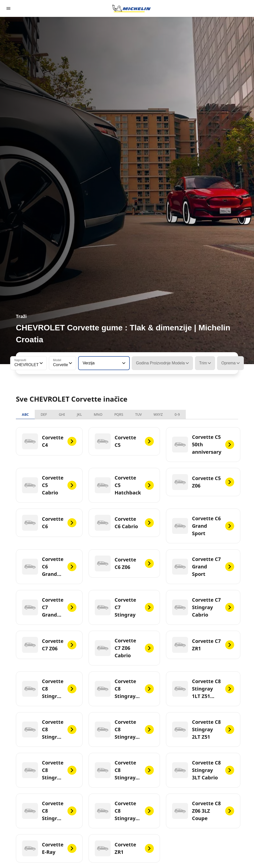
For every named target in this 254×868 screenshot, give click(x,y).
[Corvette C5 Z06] (203, 482)
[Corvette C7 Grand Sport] (203, 567)
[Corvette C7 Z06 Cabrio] (124, 648)
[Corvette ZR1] (124, 848)
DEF (44, 414)
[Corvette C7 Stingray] (124, 607)
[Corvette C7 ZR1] (203, 645)
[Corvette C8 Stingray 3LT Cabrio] (203, 770)
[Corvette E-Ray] (49, 848)
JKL (79, 414)
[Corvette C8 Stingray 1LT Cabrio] (49, 689)
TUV (138, 414)
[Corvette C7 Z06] (49, 645)
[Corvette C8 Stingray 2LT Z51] (203, 729)
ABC (25, 414)
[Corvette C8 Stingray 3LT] (124, 770)
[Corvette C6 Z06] (124, 563)
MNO (98, 414)
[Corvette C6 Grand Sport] (203, 526)
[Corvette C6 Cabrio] (124, 523)
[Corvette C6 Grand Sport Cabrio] (49, 567)
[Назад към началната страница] (131, 8)
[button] (41, 363)
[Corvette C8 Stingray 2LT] (49, 729)
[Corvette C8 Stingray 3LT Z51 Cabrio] (124, 811)
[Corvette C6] (49, 523)
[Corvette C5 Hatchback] (124, 485)
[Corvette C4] (49, 441)
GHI (62, 414)
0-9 (177, 414)
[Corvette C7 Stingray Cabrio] (203, 607)
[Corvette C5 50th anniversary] (203, 445)
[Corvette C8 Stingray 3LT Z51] (49, 811)
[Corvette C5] (124, 441)
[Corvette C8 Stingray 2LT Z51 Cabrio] (49, 770)
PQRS (119, 414)
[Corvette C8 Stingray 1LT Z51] (124, 689)
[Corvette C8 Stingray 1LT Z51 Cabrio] (203, 689)
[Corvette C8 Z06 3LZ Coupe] (203, 811)
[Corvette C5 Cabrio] (49, 485)
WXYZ (158, 414)
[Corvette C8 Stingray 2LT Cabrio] (124, 729)
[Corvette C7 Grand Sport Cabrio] (49, 607)
